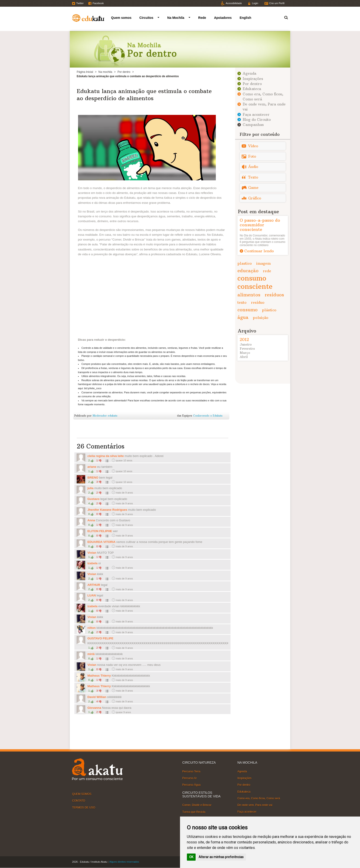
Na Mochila (176, 18)
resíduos (274, 295)
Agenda (249, 73)
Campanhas (253, 125)
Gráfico (255, 198)
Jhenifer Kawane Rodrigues (107, 510)
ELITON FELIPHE (100, 531)
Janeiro (246, 344)
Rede (202, 18)
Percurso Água (191, 785)
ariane (92, 467)
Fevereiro (247, 349)
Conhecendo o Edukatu (208, 416)
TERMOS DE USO (84, 807)
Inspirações (253, 79)
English (246, 18)
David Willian (97, 697)
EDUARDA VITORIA (102, 542)
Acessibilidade (234, 3)
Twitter (80, 3)
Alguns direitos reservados (124, 862)
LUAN (92, 595)
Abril (244, 357)
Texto (253, 177)
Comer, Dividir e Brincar (197, 805)
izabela (93, 563)
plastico (245, 263)
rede (267, 271)
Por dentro (124, 72)
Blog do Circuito (257, 120)
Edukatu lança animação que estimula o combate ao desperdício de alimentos (144, 95)
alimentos (249, 295)
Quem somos (121, 18)
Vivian (92, 553)
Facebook (98, 3)
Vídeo (253, 146)
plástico (269, 310)
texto (242, 302)
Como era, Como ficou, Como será (259, 798)
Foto (252, 156)
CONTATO (79, 801)
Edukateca (252, 89)
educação (248, 271)
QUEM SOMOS (82, 794)
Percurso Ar (190, 778)
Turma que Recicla (194, 812)
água (243, 317)
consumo (247, 310)
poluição (261, 318)
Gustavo (94, 499)
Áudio (253, 167)
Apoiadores (223, 18)
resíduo (258, 302)
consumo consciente (255, 282)
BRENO (93, 478)
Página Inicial (85, 72)
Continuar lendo (259, 251)
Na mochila (105, 72)
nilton (92, 628)
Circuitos (146, 18)
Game (253, 188)
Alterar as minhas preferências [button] (221, 857)
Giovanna (94, 708)
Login (255, 3)
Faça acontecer (256, 115)
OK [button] (191, 857)
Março (245, 353)
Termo (283, 17)
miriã (91, 654)
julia (90, 488)
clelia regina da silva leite (106, 456)
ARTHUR (94, 585)
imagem (263, 263)
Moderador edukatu (105, 416)
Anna (92, 520)
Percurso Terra (191, 772)
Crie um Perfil (277, 3)
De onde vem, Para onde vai (255, 805)
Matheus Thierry (100, 676)
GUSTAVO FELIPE (100, 638)
